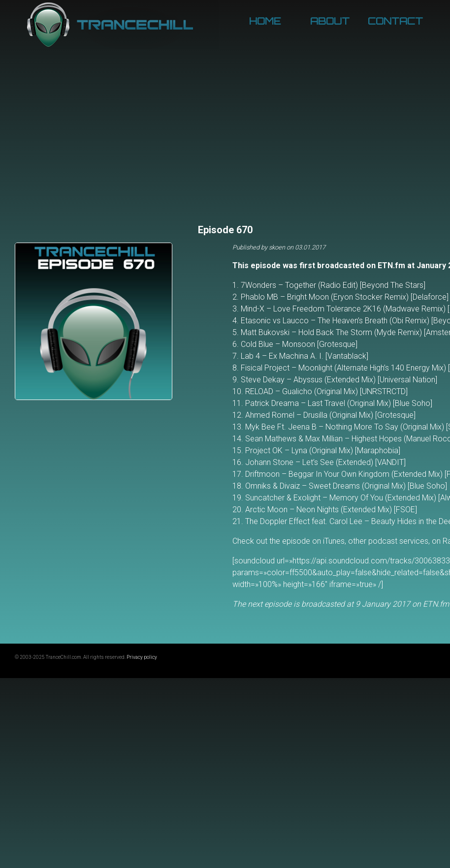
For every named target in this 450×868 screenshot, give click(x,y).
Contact (395, 21)
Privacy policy (142, 657)
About (330, 21)
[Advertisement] (225, 148)
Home (265, 21)
